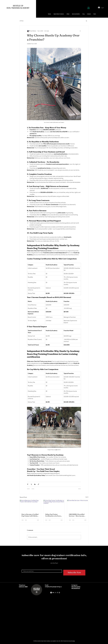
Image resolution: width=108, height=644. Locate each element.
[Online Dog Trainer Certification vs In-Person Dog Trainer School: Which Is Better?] (54, 506)
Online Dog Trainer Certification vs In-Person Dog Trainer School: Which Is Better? (54, 515)
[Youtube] (53, 593)
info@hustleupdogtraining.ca (53, 587)
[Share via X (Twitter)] (31, 484)
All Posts (22, 21)
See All (87, 497)
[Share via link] (38, 484)
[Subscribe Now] (74, 573)
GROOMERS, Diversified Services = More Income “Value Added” (77, 515)
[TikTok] (55, 593)
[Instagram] (51, 593)
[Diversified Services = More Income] (78, 506)
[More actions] (80, 31)
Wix (74, 641)
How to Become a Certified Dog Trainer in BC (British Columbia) (30, 515)
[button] (89, 8)
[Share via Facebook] (28, 484)
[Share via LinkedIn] (35, 484)
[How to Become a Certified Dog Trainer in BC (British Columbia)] (30, 506)
